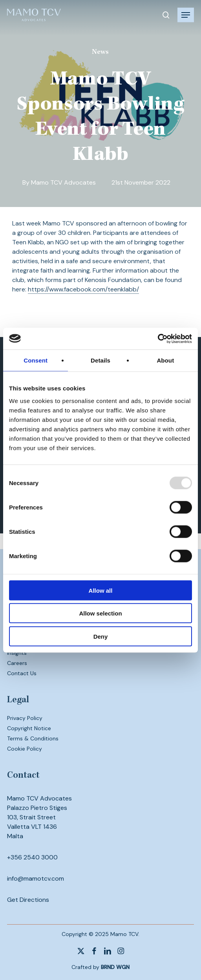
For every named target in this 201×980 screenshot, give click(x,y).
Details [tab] (100, 360)
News (100, 52)
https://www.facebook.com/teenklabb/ (83, 289)
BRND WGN (115, 967)
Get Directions (28, 900)
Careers (17, 663)
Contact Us (22, 673)
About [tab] (165, 360)
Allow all (101, 590)
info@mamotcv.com (36, 878)
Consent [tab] (36, 360)
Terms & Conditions (33, 738)
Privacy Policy (25, 718)
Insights (17, 653)
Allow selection (100, 613)
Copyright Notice (29, 728)
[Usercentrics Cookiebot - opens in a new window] (158, 339)
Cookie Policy (25, 749)
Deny (101, 636)
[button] (186, 15)
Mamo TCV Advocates (63, 182)
